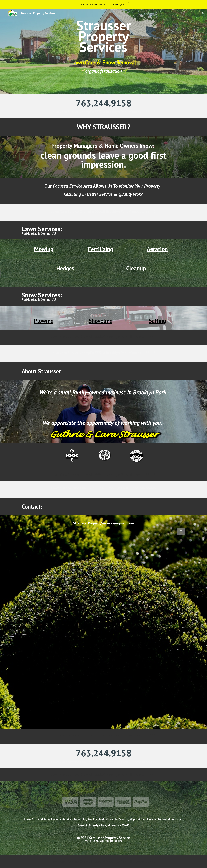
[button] (204, 13)
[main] (103, 36)
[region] (103, 5)
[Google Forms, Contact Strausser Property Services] (103, 626)
